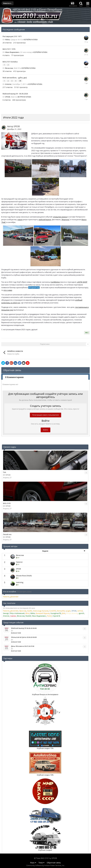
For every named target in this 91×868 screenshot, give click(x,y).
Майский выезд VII (19, 628)
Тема (41, 863)
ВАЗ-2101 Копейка (10, 62)
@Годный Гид (34, 287)
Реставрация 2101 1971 (12, 36)
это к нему (8, 290)
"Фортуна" (66, 220)
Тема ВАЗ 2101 (42, 858)
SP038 (8, 97)
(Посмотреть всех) (24, 592)
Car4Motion (55, 282)
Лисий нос (7, 534)
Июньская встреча (19, 637)
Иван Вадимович (12, 52)
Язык (33, 863)
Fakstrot (19, 562)
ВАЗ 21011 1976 (9, 49)
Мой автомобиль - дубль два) (15, 78)
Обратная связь (54, 863)
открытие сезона (60, 217)
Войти (45, 430)
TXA (4, 472)
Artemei (8, 84)
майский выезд (45, 220)
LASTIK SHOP (82, 282)
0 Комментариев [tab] (14, 377)
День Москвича (18, 646)
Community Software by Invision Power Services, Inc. (45, 865)
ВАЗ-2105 (7, 503)
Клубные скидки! (45, 850)
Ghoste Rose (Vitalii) (24, 576)
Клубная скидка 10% (45, 775)
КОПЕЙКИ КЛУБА (31, 40)
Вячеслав (9, 68)
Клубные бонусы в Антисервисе (45, 694)
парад (20, 220)
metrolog (20, 582)
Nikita (7, 40)
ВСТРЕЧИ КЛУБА (24, 97)
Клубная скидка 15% (45, 748)
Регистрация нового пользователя (46, 415)
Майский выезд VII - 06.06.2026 (15, 94)
